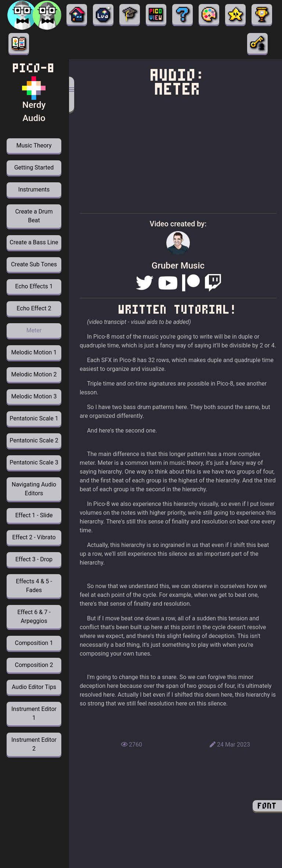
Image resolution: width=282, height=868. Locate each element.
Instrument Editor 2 (34, 744)
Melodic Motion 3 (34, 396)
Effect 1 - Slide (34, 515)
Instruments (34, 189)
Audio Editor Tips (34, 687)
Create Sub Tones (34, 264)
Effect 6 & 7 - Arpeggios (34, 617)
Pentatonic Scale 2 (34, 440)
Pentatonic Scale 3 (34, 462)
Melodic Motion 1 (34, 352)
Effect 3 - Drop (34, 559)
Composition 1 (34, 643)
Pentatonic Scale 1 (34, 418)
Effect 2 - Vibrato (34, 537)
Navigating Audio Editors (34, 489)
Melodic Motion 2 (34, 374)
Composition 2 (34, 665)
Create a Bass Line (34, 242)
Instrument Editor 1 (34, 713)
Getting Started (34, 167)
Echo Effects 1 (34, 286)
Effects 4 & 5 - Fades (34, 586)
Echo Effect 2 (34, 308)
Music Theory (34, 145)
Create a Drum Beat (34, 216)
